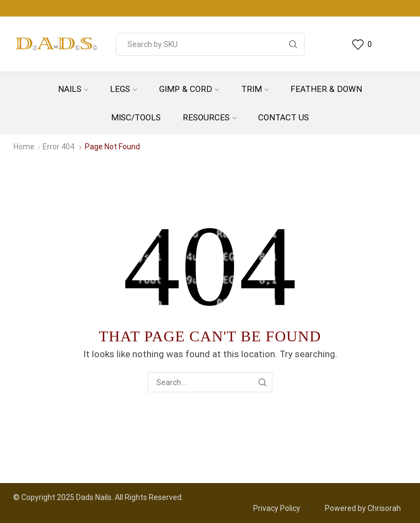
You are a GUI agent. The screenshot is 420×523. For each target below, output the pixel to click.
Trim (255, 89)
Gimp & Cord (189, 89)
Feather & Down (326, 89)
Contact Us (284, 118)
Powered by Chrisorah (363, 508)
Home (24, 147)
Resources (210, 118)
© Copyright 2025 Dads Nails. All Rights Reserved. (98, 497)
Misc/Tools (136, 118)
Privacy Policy (277, 508)
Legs (124, 89)
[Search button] (293, 44)
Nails (73, 89)
